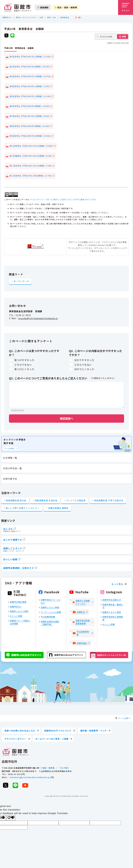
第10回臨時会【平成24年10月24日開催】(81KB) (31, 156)
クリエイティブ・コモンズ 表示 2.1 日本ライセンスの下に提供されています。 (64, 199)
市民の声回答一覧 (12, 468)
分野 (41, 17)
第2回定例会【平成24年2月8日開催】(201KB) (30, 66)
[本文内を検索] (112, 37)
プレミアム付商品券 (76, 500)
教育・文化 (52, 17)
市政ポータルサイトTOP (25, 17)
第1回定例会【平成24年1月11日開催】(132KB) (30, 57)
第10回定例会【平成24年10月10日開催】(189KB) (31, 146)
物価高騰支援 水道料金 (46, 500)
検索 (124, 36)
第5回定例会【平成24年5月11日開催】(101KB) (30, 96)
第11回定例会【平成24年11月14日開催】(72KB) (31, 166)
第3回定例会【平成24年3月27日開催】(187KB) (30, 76)
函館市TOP (7, 17)
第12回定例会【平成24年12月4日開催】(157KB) (31, 176)
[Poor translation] (11, 818)
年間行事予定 (10, 479)
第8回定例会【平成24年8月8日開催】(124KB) (30, 126)
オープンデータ (21, 281)
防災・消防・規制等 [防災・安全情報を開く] (66, 7)
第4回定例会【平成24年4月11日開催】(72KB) (30, 86)
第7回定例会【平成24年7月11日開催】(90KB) (30, 116)
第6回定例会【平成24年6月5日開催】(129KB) (30, 106)
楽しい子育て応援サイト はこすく (23, 508)
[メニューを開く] (126, 7)
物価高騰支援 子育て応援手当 (109, 500)
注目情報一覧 (10, 458)
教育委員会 (65, 17)
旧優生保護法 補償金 (58, 508)
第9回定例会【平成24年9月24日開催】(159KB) (30, 136)
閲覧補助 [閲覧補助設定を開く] (43, 7)
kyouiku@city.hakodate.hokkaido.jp (38, 318)
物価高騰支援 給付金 (16, 500)
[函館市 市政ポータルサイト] (18, 7)
